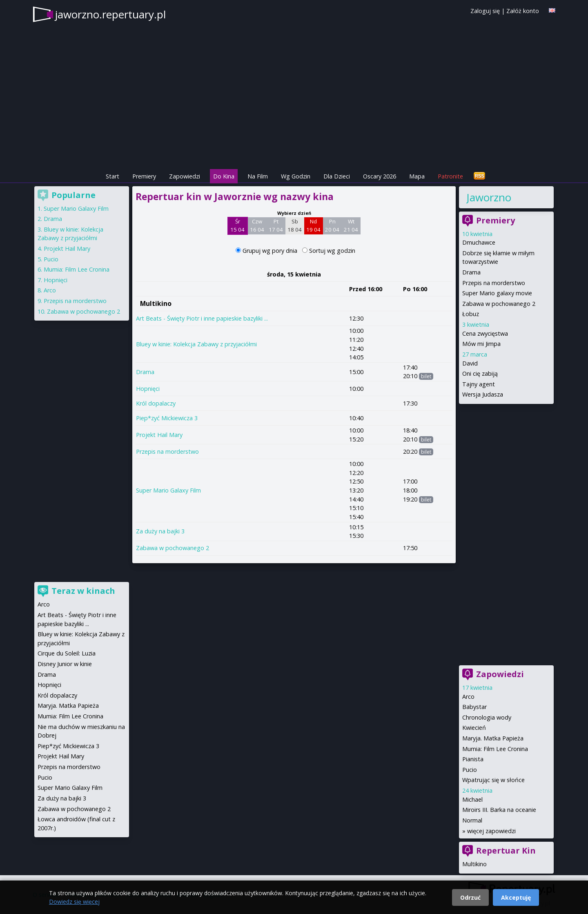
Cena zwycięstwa (485, 333)
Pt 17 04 (276, 225)
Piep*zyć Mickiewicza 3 (167, 418)
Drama (145, 372)
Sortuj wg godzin (332, 251)
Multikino (156, 303)
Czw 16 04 (257, 225)
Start (112, 176)
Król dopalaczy (156, 403)
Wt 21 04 (351, 225)
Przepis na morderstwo (167, 451)
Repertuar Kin (506, 850)
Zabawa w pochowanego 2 (173, 548)
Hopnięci (148, 389)
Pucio (470, 770)
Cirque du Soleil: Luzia (67, 653)
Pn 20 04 (332, 225)
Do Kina (224, 176)
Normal (472, 820)
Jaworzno (489, 197)
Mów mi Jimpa (481, 344)
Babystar (474, 707)
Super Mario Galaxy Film (168, 490)
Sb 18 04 (295, 225)
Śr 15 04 (237, 225)
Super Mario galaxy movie (497, 293)
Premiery (144, 176)
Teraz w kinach (83, 591)
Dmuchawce (479, 242)
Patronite (450, 176)
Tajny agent (479, 384)
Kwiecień (474, 728)
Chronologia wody (487, 717)
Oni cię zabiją (480, 373)
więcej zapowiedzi (491, 831)
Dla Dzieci (337, 176)
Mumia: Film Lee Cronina (495, 749)
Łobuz (471, 314)
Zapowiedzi (185, 176)
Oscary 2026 (380, 176)
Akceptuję (516, 897)
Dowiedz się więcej (74, 902)
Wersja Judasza (483, 394)
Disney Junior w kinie (65, 664)
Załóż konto (523, 11)
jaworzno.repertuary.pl (110, 14)
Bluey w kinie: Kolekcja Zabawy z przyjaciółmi (196, 344)
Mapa (417, 176)
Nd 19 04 (313, 225)
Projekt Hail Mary (159, 435)
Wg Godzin (296, 176)
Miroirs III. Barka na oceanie (499, 810)
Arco (468, 697)
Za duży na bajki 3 (160, 531)
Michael (472, 799)
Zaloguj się (485, 11)
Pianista (473, 759)
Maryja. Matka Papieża (493, 738)
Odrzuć (470, 897)
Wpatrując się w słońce (493, 780)
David (470, 363)
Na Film (258, 176)
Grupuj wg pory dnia (271, 251)
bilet (426, 376)
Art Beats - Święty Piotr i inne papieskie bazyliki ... (202, 318)
